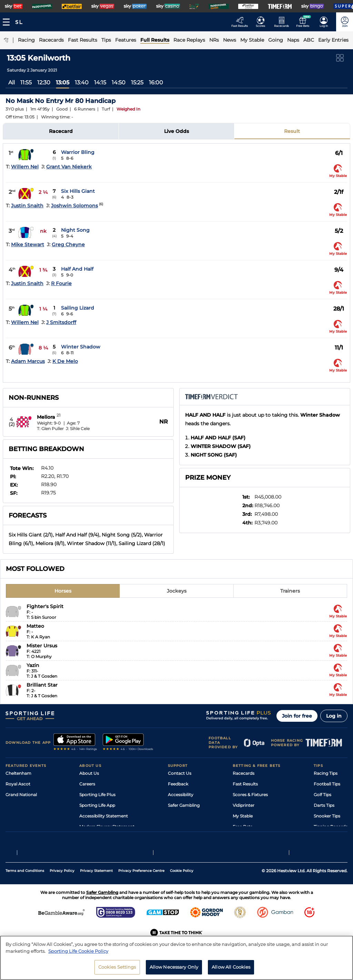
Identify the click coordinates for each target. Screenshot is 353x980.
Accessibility (181, 795)
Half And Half (77, 269)
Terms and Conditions (25, 887)
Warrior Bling (78, 152)
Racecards (244, 773)
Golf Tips (322, 795)
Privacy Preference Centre (141, 887)
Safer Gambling (184, 805)
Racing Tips (326, 773)
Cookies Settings (117, 970)
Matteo (35, 626)
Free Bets (243, 827)
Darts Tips (324, 805)
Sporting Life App (97, 805)
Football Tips (327, 784)
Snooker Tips (327, 816)
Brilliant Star (42, 685)
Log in (334, 716)
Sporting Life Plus (97, 795)
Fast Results (245, 784)
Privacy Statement (96, 887)
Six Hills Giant (78, 191)
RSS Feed (89, 837)
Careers (87, 784)
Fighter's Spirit (45, 606)
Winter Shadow (81, 347)
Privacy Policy (62, 887)
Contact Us (180, 773)
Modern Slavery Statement (107, 827)
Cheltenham (18, 773)
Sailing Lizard (78, 308)
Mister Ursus (42, 646)
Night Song (75, 230)
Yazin (33, 665)
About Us (89, 773)
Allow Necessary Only (174, 970)
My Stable (243, 816)
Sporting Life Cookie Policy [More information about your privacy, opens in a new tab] (78, 954)
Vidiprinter (244, 805)
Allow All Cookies (231, 970)
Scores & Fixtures (250, 795)
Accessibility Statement (104, 816)
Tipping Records (331, 827)
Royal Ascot (18, 784)
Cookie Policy (182, 887)
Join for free (297, 716)
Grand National (21, 795)
